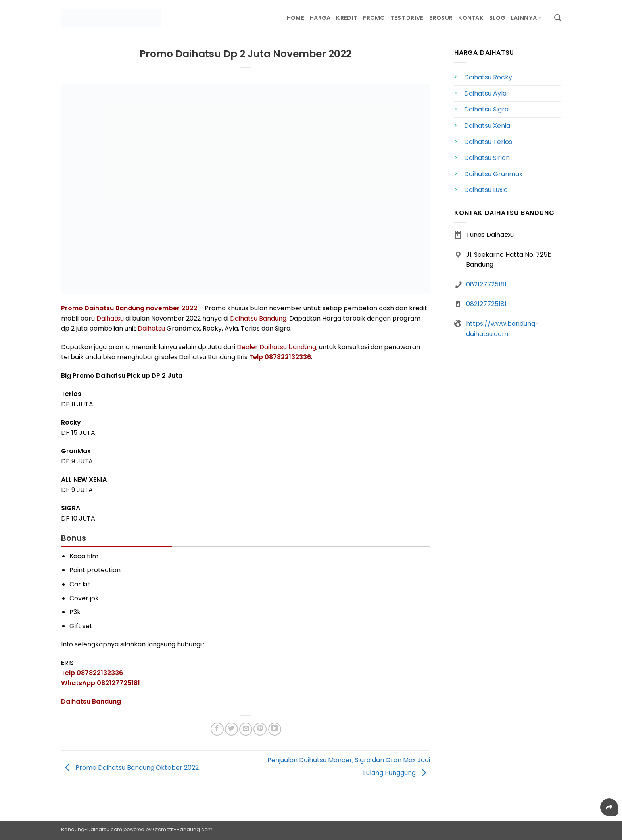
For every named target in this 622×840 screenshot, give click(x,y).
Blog (497, 18)
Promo (374, 18)
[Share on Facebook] (217, 729)
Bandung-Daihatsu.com (92, 829)
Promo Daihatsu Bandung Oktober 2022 (130, 768)
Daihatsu (110, 318)
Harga (320, 18)
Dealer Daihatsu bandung (276, 347)
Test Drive (407, 18)
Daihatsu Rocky (488, 77)
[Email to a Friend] (246, 729)
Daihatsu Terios (488, 142)
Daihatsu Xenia (487, 126)
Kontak (471, 18)
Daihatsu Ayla (485, 93)
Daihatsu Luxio (486, 190)
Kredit (347, 18)
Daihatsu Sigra (486, 109)
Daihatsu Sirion (487, 158)
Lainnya (527, 18)
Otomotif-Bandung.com (183, 829)
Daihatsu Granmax (493, 174)
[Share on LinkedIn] (275, 729)
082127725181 (486, 284)
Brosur (441, 18)
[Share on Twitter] (231, 729)
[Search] (558, 18)
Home (296, 18)
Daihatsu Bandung (258, 318)
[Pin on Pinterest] (260, 729)
